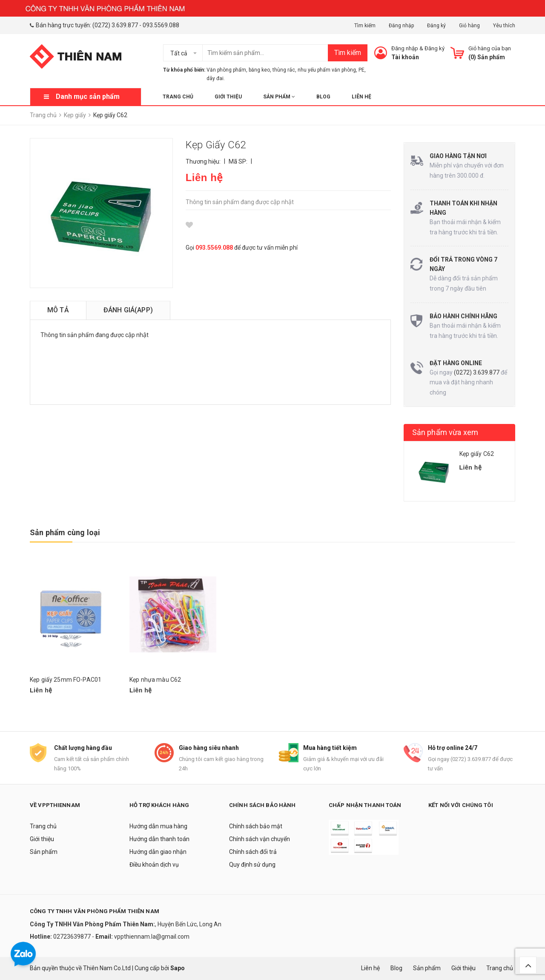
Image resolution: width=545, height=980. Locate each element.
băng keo (259, 70)
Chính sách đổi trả (253, 852)
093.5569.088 (161, 25)
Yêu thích (504, 26)
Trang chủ (178, 97)
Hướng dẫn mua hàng (158, 826)
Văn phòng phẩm (226, 70)
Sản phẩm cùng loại (65, 532)
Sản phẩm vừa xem (445, 432)
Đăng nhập (401, 26)
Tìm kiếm (365, 26)
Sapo (178, 968)
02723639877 (73, 937)
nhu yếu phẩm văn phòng (327, 70)
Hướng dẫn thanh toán (159, 839)
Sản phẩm (279, 97)
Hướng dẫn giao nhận (158, 852)
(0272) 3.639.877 (115, 25)
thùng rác (284, 70)
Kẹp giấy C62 (477, 454)
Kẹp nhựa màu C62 (155, 680)
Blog (323, 97)
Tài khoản (405, 57)
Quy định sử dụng (252, 865)
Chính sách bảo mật (256, 826)
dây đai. (216, 78)
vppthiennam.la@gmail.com (152, 937)
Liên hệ (361, 97)
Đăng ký (436, 26)
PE (361, 70)
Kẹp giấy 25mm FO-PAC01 (66, 680)
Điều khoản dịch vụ (154, 865)
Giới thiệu (228, 97)
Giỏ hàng (469, 26)
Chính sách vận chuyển (260, 839)
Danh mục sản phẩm (88, 97)
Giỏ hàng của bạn (490, 48)
